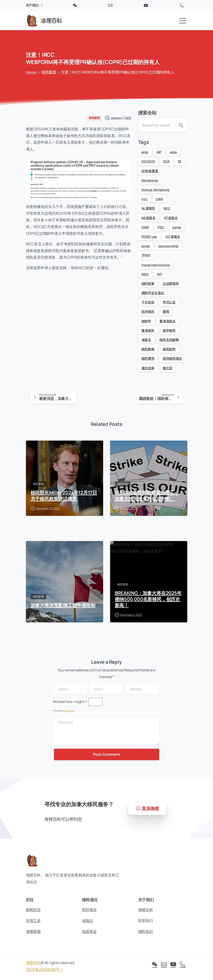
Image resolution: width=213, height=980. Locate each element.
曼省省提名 (168, 321)
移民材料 (169, 349)
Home (29, 72)
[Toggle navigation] (183, 21)
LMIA (159, 199)
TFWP (146, 255)
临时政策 (148, 283)
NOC (167, 208)
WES (145, 274)
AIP (159, 152)
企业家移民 (171, 283)
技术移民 (148, 312)
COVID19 (148, 161)
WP (160, 274)
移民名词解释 (169, 340)
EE (180, 161)
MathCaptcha (69, 711)
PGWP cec (149, 237)
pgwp (177, 227)
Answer (59, 702)
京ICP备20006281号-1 (44, 972)
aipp (173, 152)
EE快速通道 (150, 171)
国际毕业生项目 (153, 293)
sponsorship (168, 246)
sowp (146, 246)
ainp (145, 152)
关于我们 (34, 5)
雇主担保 (148, 368)
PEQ (161, 227)
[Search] (156, 125)
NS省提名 (148, 218)
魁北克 (168, 368)
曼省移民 (148, 330)
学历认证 (169, 302)
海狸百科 (33, 965)
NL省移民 (148, 208)
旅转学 (146, 321)
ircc (144, 199)
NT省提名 (171, 218)
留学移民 (169, 330)
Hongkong (150, 180)
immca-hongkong (156, 190)
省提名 (146, 340)
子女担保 (148, 302)
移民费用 (148, 358)
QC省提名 (173, 237)
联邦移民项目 (172, 358)
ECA (166, 161)
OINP (145, 227)
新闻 (166, 312)
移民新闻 (47, 72)
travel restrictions (156, 265)
